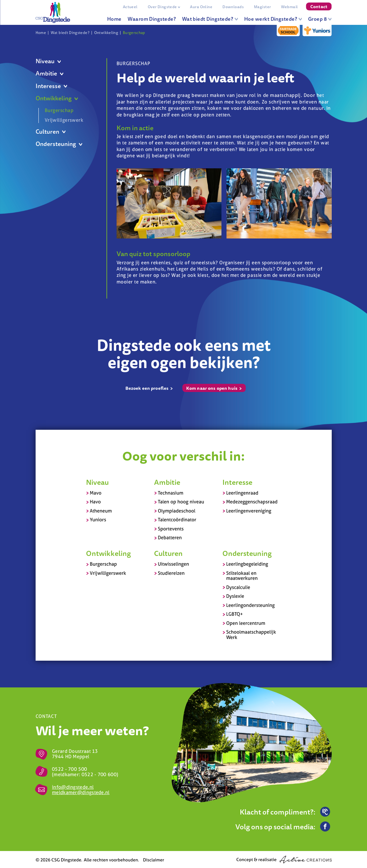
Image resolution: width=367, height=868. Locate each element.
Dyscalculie (238, 587)
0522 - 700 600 (99, 774)
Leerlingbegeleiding (247, 564)
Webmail (289, 7)
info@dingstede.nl (73, 787)
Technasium (171, 493)
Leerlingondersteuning (250, 605)
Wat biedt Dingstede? (210, 19)
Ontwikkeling (106, 33)
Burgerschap (134, 33)
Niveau (48, 61)
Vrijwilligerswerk (64, 120)
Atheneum (101, 511)
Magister (262, 7)
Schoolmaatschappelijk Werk (251, 635)
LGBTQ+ (235, 614)
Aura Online (201, 7)
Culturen (51, 132)
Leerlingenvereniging (249, 511)
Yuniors (98, 520)
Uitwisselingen (173, 564)
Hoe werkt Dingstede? (273, 19)
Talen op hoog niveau (181, 502)
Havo (95, 502)
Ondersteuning (59, 144)
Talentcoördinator (177, 520)
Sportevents (171, 529)
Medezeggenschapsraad (252, 502)
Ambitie (50, 73)
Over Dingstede (164, 7)
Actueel (130, 7)
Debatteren (170, 538)
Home (114, 19)
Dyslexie (235, 596)
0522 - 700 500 (69, 769)
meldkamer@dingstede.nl (81, 792)
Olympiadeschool (177, 511)
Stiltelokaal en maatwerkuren (242, 576)
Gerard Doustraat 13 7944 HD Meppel (75, 754)
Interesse (52, 86)
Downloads (233, 7)
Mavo (96, 493)
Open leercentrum (246, 623)
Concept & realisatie (284, 860)
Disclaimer (154, 860)
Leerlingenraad (242, 493)
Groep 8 (320, 19)
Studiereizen (171, 573)
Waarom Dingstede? (152, 19)
